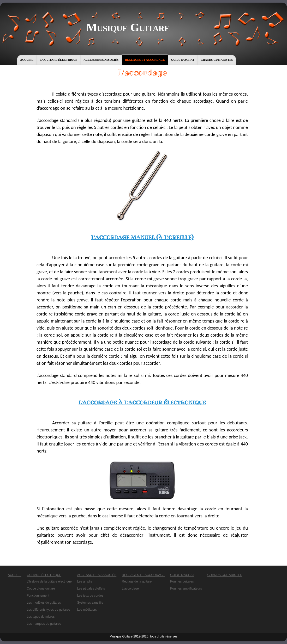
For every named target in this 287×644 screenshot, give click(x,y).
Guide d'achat (182, 575)
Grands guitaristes (217, 60)
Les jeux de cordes (90, 596)
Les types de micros (41, 617)
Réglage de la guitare (137, 581)
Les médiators (87, 610)
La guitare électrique (58, 60)
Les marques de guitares (44, 624)
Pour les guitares (182, 581)
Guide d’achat (183, 60)
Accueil (27, 60)
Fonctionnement (38, 596)
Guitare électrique (44, 575)
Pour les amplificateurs (186, 589)
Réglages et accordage (145, 60)
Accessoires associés (101, 60)
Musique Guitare (128, 27)
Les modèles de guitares (44, 603)
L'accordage (130, 589)
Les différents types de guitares (49, 610)
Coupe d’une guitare (41, 589)
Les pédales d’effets (91, 589)
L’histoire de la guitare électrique (49, 581)
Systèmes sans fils (90, 603)
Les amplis (85, 581)
